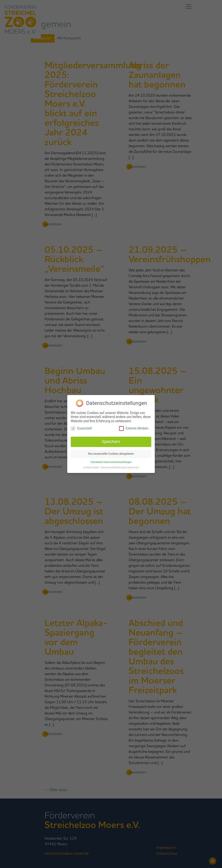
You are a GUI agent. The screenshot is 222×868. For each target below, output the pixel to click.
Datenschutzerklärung (113, 466)
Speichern (111, 440)
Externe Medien (134, 427)
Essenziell (81, 427)
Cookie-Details (91, 466)
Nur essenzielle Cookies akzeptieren (111, 452)
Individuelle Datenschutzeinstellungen (111, 460)
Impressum (133, 466)
